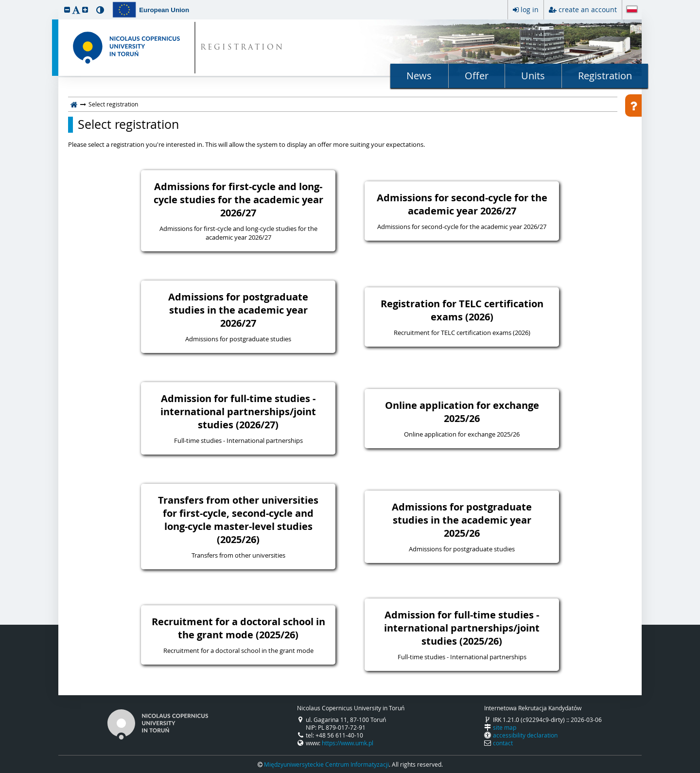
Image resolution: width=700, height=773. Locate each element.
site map (505, 727)
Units (533, 76)
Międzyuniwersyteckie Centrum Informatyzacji (326, 764)
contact (503, 743)
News (419, 76)
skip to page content (2, 2)
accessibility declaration (525, 735)
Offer (477, 76)
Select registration (128, 124)
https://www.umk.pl (348, 743)
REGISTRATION (242, 48)
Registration (605, 76)
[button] (67, 9)
